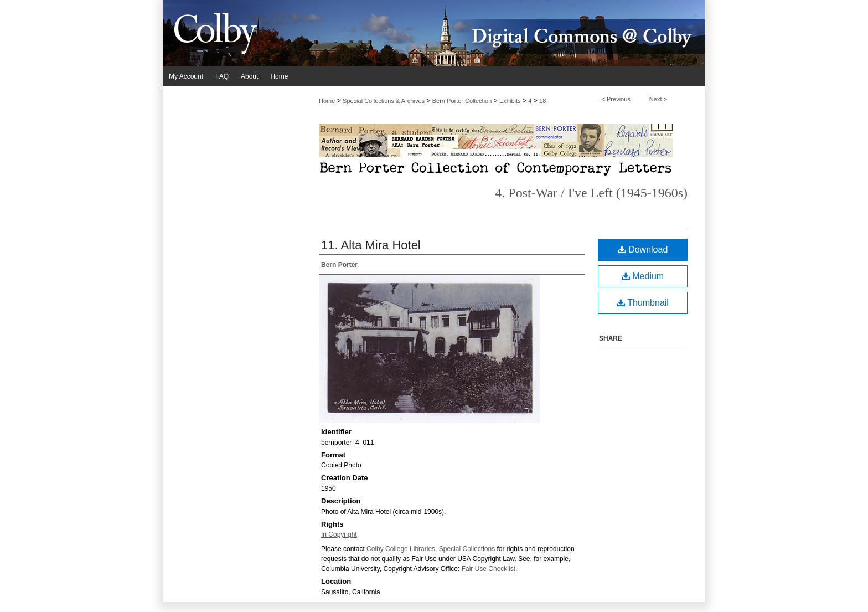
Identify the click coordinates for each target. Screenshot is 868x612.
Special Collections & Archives (384, 101)
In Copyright (339, 534)
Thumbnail (643, 303)
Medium (643, 276)
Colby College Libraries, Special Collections (431, 549)
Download (643, 250)
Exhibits (510, 101)
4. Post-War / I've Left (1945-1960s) (591, 193)
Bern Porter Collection (462, 101)
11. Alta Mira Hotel (371, 245)
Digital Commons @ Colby (500, 33)
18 (542, 101)
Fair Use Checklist (489, 569)
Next (656, 99)
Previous (619, 99)
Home (327, 101)
